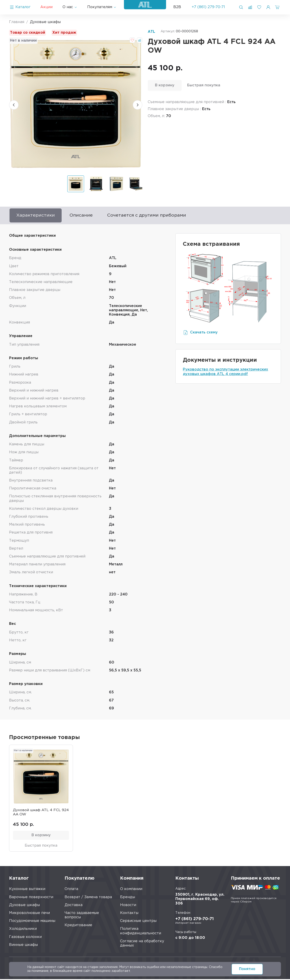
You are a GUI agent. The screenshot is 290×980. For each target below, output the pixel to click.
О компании (131, 890)
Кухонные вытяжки (27, 890)
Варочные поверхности (31, 898)
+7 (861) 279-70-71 (208, 7)
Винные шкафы (23, 946)
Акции (46, 7)
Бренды (128, 898)
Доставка (74, 906)
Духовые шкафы (24, 906)
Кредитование (78, 926)
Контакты (129, 914)
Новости (128, 906)
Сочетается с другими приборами (151, 216)
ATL (151, 32)
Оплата (71, 890)
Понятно (247, 969)
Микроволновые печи (29, 914)
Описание (83, 216)
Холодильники (23, 930)
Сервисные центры (138, 922)
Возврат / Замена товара (88, 898)
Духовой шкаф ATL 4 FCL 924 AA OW (37, 813)
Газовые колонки (25, 938)
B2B (177, 7)
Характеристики (37, 216)
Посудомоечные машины (32, 922)
